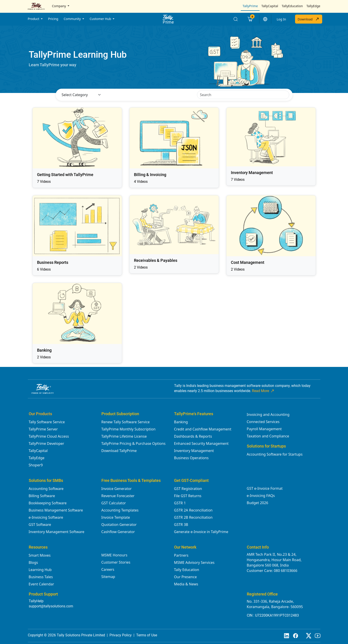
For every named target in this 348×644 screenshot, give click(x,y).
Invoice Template (116, 517)
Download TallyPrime (119, 451)
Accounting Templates (120, 510)
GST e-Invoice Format (265, 488)
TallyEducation (292, 6)
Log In (281, 19)
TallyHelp (36, 601)
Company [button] (59, 6)
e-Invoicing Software (46, 517)
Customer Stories (116, 562)
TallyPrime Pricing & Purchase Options (134, 443)
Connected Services (263, 422)
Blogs (33, 562)
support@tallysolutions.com (51, 606)
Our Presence (185, 577)
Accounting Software (46, 489)
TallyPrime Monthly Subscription (129, 429)
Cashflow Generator (118, 532)
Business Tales (41, 577)
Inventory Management (194, 451)
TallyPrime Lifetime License (124, 436)
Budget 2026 (258, 503)
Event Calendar (41, 584)
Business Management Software (56, 510)
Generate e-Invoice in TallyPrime (201, 532)
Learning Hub (40, 570)
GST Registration (188, 489)
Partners (181, 555)
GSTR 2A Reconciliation (193, 510)
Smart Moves (40, 555)
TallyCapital (270, 6)
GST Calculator (114, 503)
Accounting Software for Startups (275, 454)
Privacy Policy (121, 635)
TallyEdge (313, 6)
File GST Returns (188, 496)
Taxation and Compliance (268, 436)
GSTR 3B (181, 525)
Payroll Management (264, 429)
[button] (265, 19)
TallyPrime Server (43, 429)
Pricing (53, 19)
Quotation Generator (119, 525)
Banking (181, 422)
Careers (108, 569)
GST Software (40, 525)
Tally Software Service (47, 422)
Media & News (186, 584)
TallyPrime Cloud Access (49, 436)
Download (309, 19)
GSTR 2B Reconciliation (193, 517)
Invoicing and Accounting (268, 415)
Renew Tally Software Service (126, 422)
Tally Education (187, 570)
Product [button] (34, 19)
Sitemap (108, 577)
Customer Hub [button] (101, 19)
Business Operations (191, 458)
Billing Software (42, 496)
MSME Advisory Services (194, 562)
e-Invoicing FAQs (261, 496)
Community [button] (73, 19)
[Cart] (250, 19)
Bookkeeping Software (48, 503)
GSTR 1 (180, 503)
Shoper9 (36, 465)
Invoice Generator (117, 489)
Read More (263, 391)
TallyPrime (250, 6)
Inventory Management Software (57, 532)
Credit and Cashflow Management (203, 429)
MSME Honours (114, 555)
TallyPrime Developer (46, 443)
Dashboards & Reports (193, 436)
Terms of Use (147, 635)
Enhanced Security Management (201, 443)
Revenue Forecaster (118, 496)
